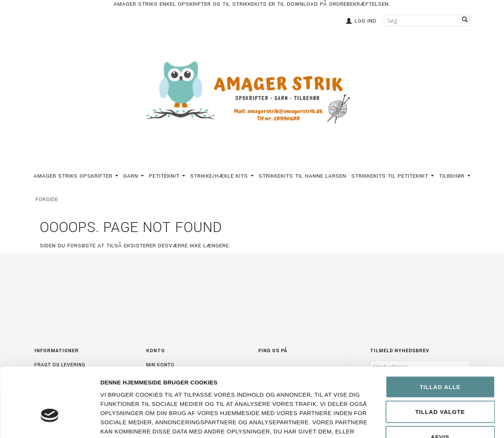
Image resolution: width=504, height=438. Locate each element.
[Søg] (465, 20)
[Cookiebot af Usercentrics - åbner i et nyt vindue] (50, 423)
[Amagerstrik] (252, 93)
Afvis (440, 388)
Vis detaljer (434, 423)
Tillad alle (440, 337)
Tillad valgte (440, 363)
